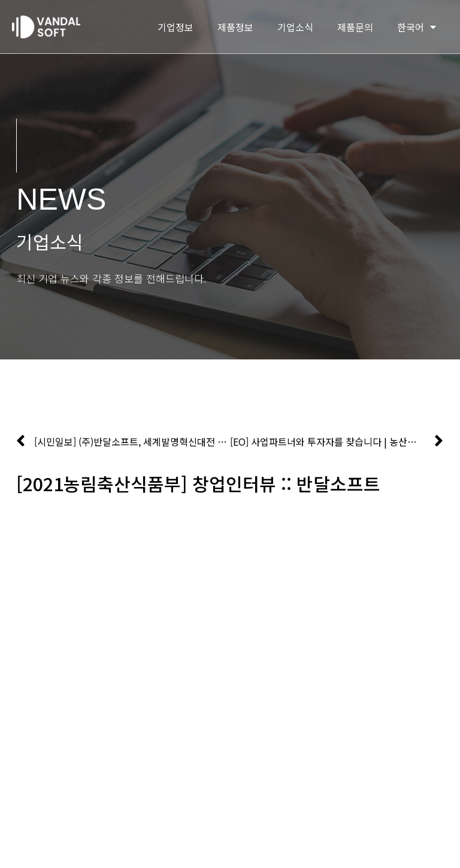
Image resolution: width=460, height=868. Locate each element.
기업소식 (295, 27)
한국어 (417, 27)
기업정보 (175, 27)
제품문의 (355, 27)
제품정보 (235, 27)
